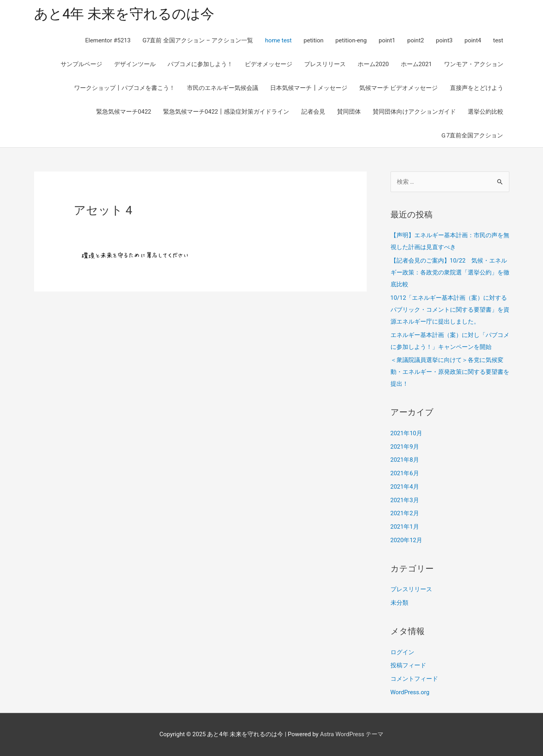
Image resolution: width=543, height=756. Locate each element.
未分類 (399, 603)
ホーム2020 (373, 64)
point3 (444, 40)
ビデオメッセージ (269, 64)
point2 (415, 40)
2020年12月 (407, 540)
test (498, 40)
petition (314, 40)
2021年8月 (405, 460)
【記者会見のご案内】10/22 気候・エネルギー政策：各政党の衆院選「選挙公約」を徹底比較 (450, 272)
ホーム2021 (416, 64)
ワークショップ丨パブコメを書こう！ (125, 88)
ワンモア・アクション (474, 64)
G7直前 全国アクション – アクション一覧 (198, 40)
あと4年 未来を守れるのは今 (124, 14)
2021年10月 (407, 433)
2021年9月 (405, 447)
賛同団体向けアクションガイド (414, 112)
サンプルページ (81, 64)
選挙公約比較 (486, 112)
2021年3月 (405, 500)
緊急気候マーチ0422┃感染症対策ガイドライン (226, 112)
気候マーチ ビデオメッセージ (399, 88)
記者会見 (313, 112)
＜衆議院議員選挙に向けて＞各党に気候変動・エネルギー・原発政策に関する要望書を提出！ (450, 372)
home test (278, 40)
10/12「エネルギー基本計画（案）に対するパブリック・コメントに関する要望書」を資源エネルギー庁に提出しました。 (450, 310)
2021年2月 (405, 514)
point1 (387, 40)
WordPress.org (410, 692)
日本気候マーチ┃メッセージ (309, 88)
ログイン (402, 652)
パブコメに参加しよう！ (200, 64)
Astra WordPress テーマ (352, 734)
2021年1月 (405, 527)
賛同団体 (349, 112)
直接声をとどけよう (477, 88)
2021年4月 (405, 487)
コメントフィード (414, 679)
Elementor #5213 (108, 40)
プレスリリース (325, 64)
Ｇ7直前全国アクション (472, 135)
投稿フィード (408, 666)
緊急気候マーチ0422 (124, 112)
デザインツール (135, 64)
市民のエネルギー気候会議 (223, 88)
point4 (473, 40)
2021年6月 (405, 473)
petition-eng (351, 40)
